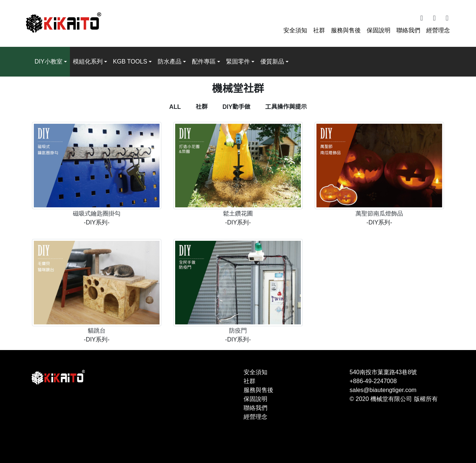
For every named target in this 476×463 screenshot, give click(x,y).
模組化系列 (88, 61)
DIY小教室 (49, 61)
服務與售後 (346, 30)
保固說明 (379, 30)
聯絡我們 (408, 30)
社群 (319, 30)
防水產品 (170, 61)
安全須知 (295, 30)
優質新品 (272, 61)
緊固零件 (238, 61)
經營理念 (438, 30)
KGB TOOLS (130, 61)
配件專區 (204, 61)
